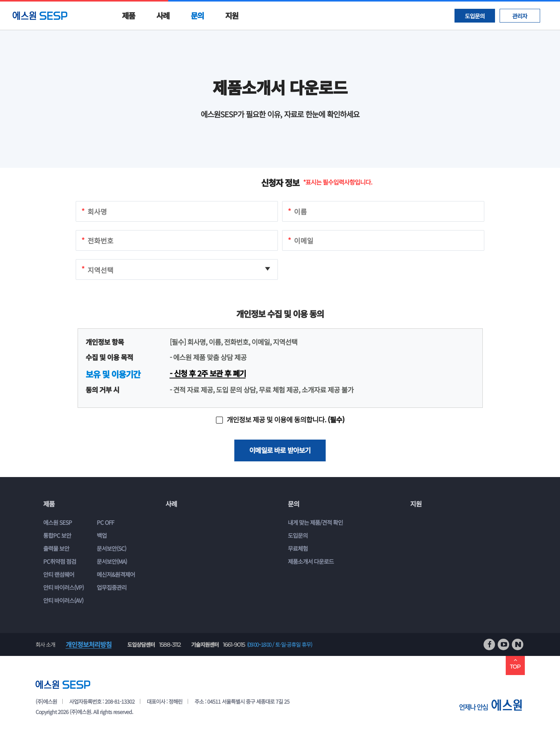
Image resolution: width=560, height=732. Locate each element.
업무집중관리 (112, 588)
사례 (163, 15)
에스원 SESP (58, 523)
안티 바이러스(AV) (63, 601)
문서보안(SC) (111, 549)
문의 (197, 15)
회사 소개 (45, 645)
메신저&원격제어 (116, 575)
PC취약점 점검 (60, 562)
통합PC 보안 (57, 536)
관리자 (520, 16)
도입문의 (475, 16)
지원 (232, 15)
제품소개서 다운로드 (311, 562)
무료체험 (298, 549)
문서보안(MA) (112, 562)
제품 (128, 15)
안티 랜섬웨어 (59, 575)
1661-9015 (234, 645)
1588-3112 (170, 645)
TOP (515, 664)
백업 (102, 536)
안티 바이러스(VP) (63, 588)
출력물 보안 (56, 549)
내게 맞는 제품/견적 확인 (315, 523)
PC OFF (105, 523)
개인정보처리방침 (89, 645)
